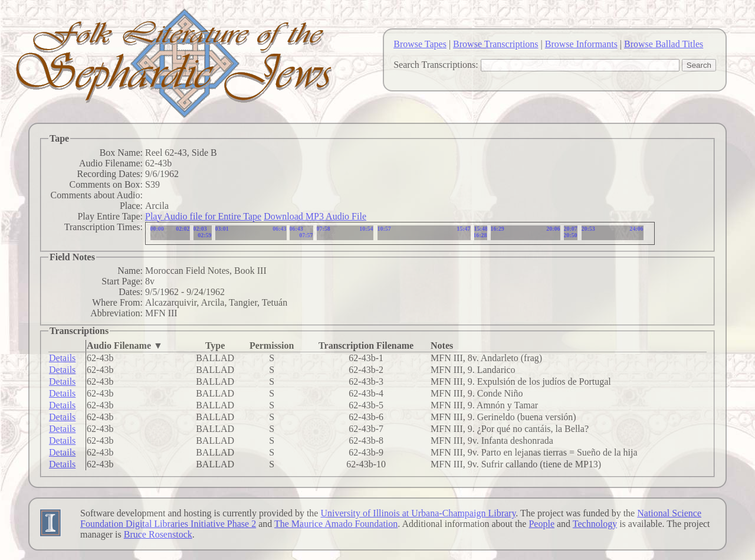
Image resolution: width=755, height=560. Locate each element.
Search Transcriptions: (436, 65)
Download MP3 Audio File (315, 216)
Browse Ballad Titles (664, 44)
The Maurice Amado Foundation (336, 524)
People (541, 524)
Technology (595, 524)
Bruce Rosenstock (158, 534)
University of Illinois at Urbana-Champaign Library (418, 513)
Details (62, 358)
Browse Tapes (420, 44)
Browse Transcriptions (495, 44)
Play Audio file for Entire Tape (203, 216)
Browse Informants (581, 44)
